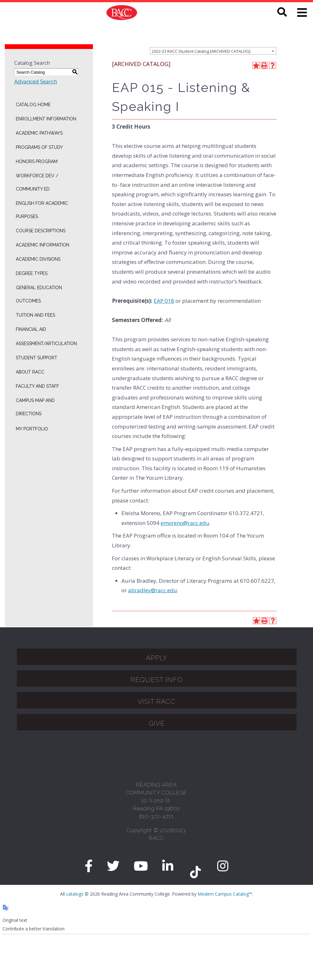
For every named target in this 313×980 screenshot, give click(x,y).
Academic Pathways (39, 133)
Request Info (157, 680)
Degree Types (32, 273)
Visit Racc (156, 701)
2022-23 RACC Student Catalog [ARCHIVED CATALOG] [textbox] (201, 51)
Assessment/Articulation (46, 344)
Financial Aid (31, 329)
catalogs (75, 894)
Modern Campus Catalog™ (225, 894)
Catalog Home (33, 105)
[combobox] (213, 51)
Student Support (37, 358)
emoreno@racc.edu (185, 523)
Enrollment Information (46, 119)
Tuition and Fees (35, 315)
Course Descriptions (41, 231)
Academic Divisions (38, 259)
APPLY (157, 658)
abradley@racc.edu (153, 590)
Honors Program (37, 161)
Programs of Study (39, 147)
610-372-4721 (156, 816)
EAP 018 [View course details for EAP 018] (164, 301)
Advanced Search (36, 81)
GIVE (157, 723)
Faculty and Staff (37, 386)
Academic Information (43, 245)
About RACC (30, 372)
